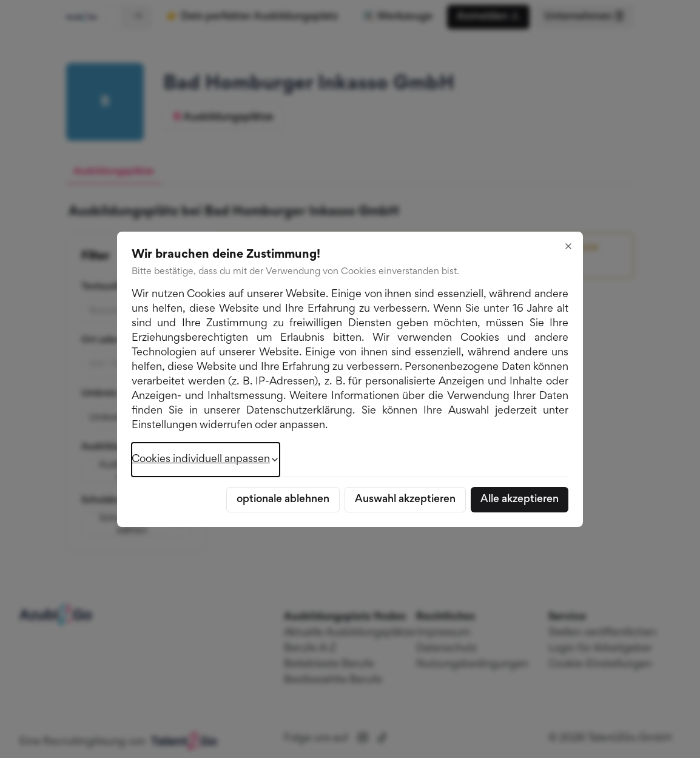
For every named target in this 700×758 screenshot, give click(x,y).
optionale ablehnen (283, 500)
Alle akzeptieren (520, 500)
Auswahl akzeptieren (405, 500)
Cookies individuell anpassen (206, 460)
